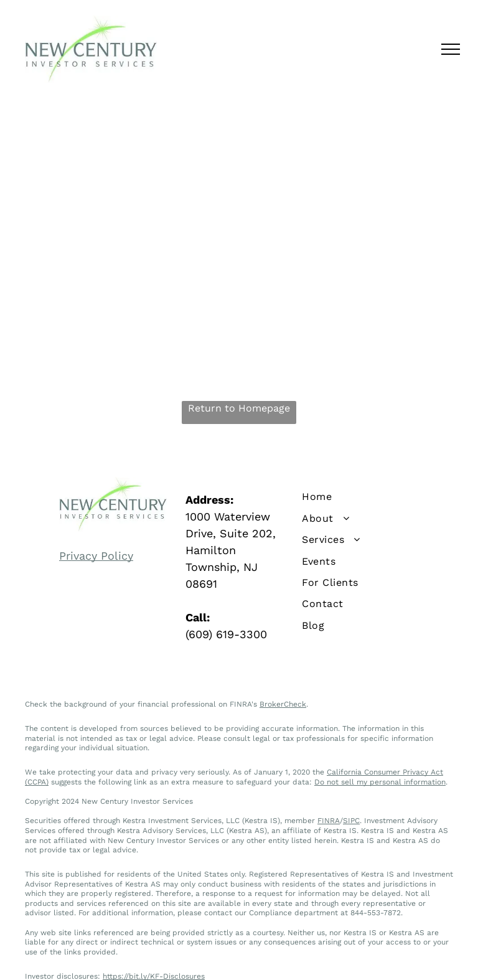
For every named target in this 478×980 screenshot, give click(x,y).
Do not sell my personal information (380, 782)
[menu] (451, 49)
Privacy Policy (96, 556)
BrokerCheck (283, 704)
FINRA (329, 821)
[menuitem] (365, 497)
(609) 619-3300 (226, 634)
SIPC (351, 821)
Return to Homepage (239, 408)
